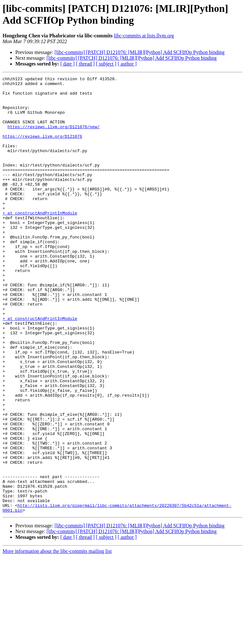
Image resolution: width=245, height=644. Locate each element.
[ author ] (127, 64)
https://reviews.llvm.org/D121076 (42, 149)
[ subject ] (106, 64)
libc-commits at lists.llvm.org (144, 36)
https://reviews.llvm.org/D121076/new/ (54, 137)
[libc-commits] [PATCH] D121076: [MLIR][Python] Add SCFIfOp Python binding (140, 52)
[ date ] (67, 64)
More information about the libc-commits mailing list (57, 638)
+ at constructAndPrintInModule (40, 241)
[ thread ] (85, 64)
